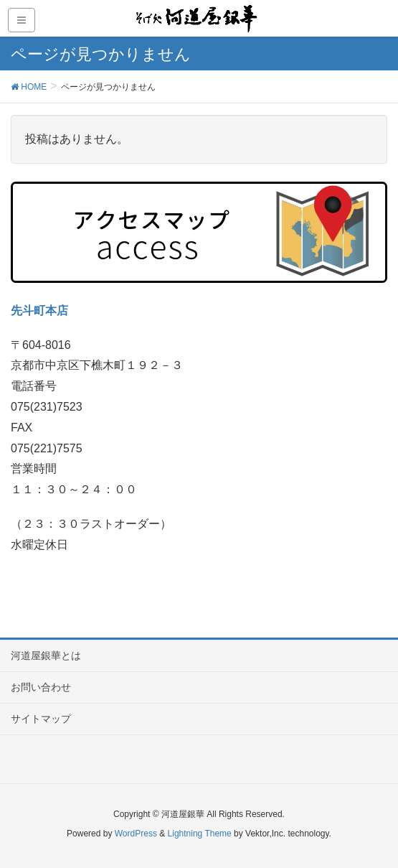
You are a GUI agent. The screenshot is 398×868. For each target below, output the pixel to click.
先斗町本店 (39, 311)
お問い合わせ (41, 687)
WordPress (136, 834)
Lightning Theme (200, 834)
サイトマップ (41, 719)
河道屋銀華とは (46, 655)
